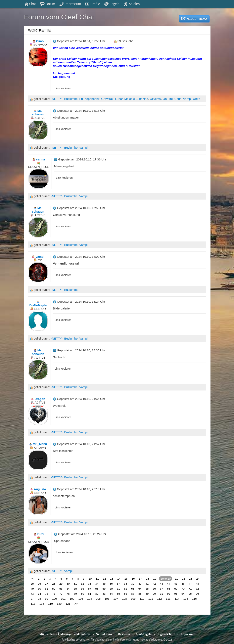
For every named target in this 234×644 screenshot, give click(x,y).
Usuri (178, 99)
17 (140, 579)
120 (59, 604)
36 (111, 584)
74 (39, 594)
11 (97, 579)
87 (133, 594)
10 (90, 579)
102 (72, 599)
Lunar (119, 99)
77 (61, 594)
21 (176, 579)
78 (68, 594)
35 (104, 584)
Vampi (187, 99)
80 (83, 594)
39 (133, 584)
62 (126, 589)
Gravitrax (107, 99)
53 (61, 589)
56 (83, 589)
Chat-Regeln (144, 634)
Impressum (70, 4)
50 (39, 589)
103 (81, 599)
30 (68, 584)
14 (119, 579)
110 (142, 599)
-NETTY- (57, 99)
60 (111, 589)
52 (54, 589)
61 (119, 589)
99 (47, 599)
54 (68, 589)
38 (126, 584)
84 (111, 594)
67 (161, 589)
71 (190, 589)
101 (63, 599)
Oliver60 (155, 99)
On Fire (168, 99)
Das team (124, 634)
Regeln (112, 4)
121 (68, 604)
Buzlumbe (71, 99)
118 (42, 604)
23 (191, 579)
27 (47, 584)
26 (39, 584)
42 (154, 584)
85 (119, 594)
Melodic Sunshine (136, 99)
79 (75, 594)
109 (133, 599)
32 (83, 584)
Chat (30, 4)
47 (190, 584)
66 (154, 589)
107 (116, 599)
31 (75, 584)
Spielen (131, 4)
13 (112, 579)
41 (147, 584)
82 (97, 594)
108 (124, 599)
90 (154, 594)
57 (90, 589)
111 (151, 599)
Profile (92, 4)
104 (89, 599)
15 (126, 579)
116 (194, 599)
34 (97, 584)
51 (47, 589)
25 (32, 584)
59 (104, 589)
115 (186, 599)
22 (184, 579)
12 (104, 579)
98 (39, 599)
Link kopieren (63, 88)
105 (98, 599)
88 (140, 594)
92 (169, 594)
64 (140, 589)
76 (54, 594)
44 (169, 584)
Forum (48, 4)
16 (133, 579)
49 (32, 589)
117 (33, 604)
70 (183, 589)
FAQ (42, 634)
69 (176, 589)
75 (47, 594)
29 (61, 584)
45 (176, 584)
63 (133, 589)
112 (159, 599)
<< (32, 579)
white (197, 99)
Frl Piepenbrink (89, 99)
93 (176, 594)
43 (161, 584)
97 (32, 599)
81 (90, 594)
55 (75, 589)
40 (140, 584)
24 (198, 579)
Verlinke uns (104, 634)
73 (32, 594)
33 (90, 584)
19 (155, 579)
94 (183, 594)
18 (148, 579)
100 (55, 599)
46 (183, 584)
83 (104, 594)
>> (76, 604)
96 (197, 594)
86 (126, 594)
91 (161, 594)
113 (168, 599)
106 (107, 599)
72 (197, 589)
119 (51, 604)
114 (177, 599)
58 (97, 589)
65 (147, 589)
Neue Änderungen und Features (70, 634)
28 (54, 584)
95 (190, 594)
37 (119, 584)
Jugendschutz (166, 634)
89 (147, 594)
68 (169, 589)
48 (197, 584)
